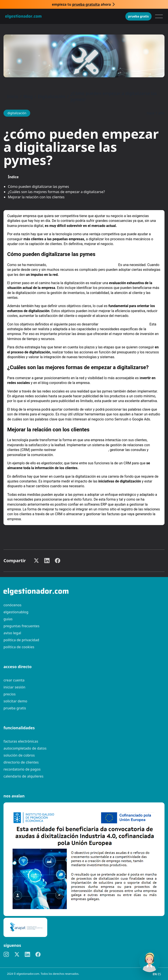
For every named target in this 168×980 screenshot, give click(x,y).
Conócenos (12, 605)
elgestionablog (16, 612)
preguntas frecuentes (21, 626)
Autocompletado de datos (25, 748)
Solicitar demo (15, 701)
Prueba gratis (138, 16)
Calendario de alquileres (24, 776)
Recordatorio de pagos (22, 769)
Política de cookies (19, 647)
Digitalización (52, 96)
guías (8, 619)
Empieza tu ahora (81, 4)
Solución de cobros (19, 755)
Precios (10, 694)
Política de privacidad (21, 640)
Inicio (13, 96)
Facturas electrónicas (21, 741)
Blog (28, 96)
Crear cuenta (14, 680)
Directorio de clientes (21, 762)
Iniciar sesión (14, 687)
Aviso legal (12, 633)
